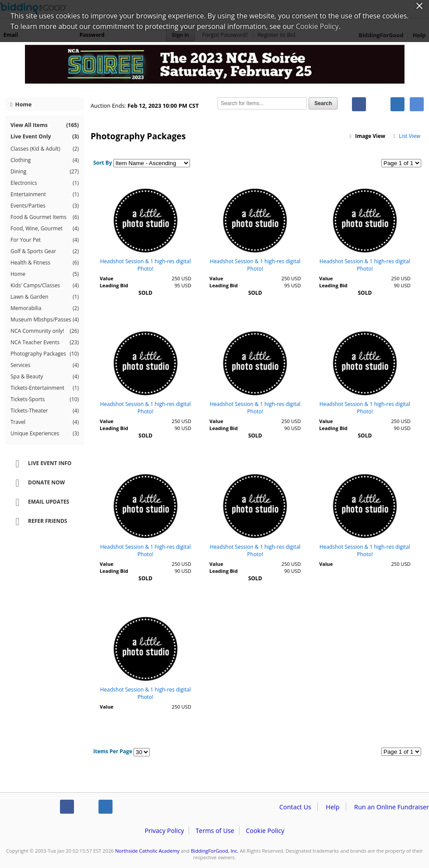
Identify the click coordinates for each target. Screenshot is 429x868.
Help (332, 807)
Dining (45, 172)
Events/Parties (45, 206)
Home (21, 104)
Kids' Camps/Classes (45, 286)
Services (45, 365)
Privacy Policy (164, 831)
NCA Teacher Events (45, 342)
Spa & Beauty (45, 377)
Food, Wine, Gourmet (45, 229)
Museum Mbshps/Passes (45, 320)
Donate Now (37, 483)
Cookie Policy (265, 831)
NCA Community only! (45, 331)
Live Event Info (40, 464)
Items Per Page (113, 751)
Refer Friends (38, 522)
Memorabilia (45, 308)
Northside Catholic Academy (147, 851)
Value (107, 278)
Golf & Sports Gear (45, 251)
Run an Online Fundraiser (392, 807)
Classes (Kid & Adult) (45, 149)
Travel (45, 422)
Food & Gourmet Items (45, 217)
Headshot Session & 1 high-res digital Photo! (146, 265)
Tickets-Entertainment (45, 388)
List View (406, 136)
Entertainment (45, 194)
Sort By (103, 163)
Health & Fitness (45, 263)
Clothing (45, 160)
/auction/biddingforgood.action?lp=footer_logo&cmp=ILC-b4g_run (26, 808)
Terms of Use (215, 831)
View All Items (45, 125)
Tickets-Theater (45, 411)
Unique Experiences (45, 434)
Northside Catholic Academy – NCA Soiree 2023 (214, 67)
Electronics (45, 183)
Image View (367, 136)
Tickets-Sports (45, 399)
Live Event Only (45, 136)
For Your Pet (45, 240)
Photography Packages (45, 354)
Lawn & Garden (45, 297)
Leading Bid (114, 285)
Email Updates (39, 502)
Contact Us (295, 807)
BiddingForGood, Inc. (215, 851)
